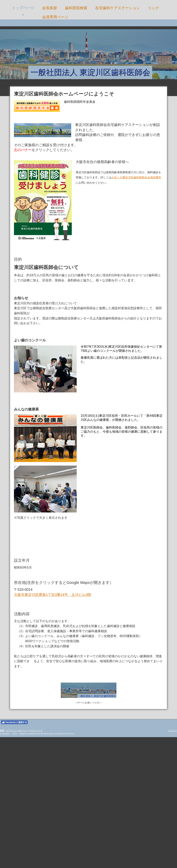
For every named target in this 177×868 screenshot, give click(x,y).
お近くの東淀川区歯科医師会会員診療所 (136, 177)
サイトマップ (36, 730)
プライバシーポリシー (17, 730)
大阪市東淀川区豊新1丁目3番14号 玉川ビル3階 (53, 595)
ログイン (173, 730)
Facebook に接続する (14, 722)
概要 (2, 730)
